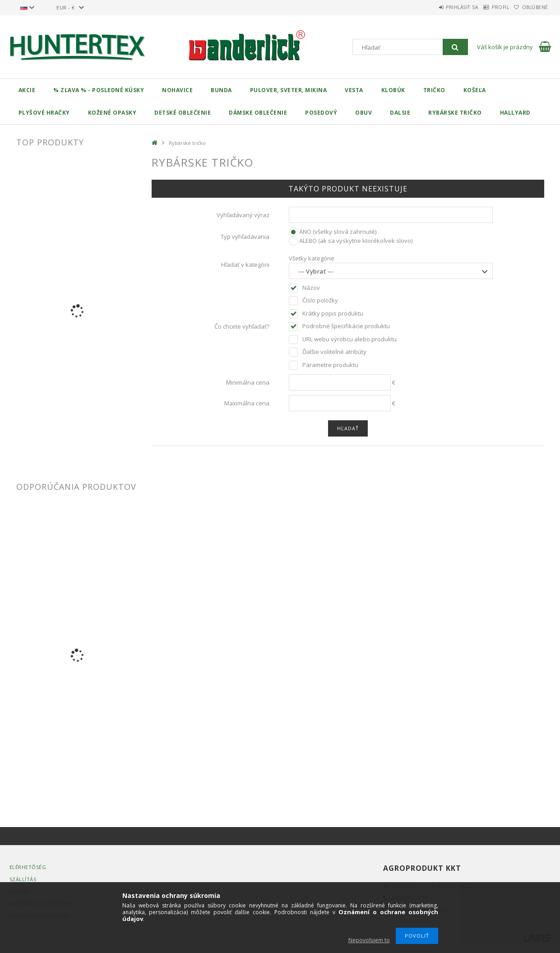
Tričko (434, 90)
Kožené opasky (112, 113)
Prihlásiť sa (441, 7)
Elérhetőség (28, 867)
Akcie (27, 90)
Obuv (363, 113)
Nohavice (177, 90)
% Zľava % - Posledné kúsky (99, 90)
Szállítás (23, 879)
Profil (488, 7)
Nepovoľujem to (369, 940)
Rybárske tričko (455, 113)
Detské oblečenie (183, 113)
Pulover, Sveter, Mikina (289, 90)
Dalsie (400, 113)
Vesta (354, 90)
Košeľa (475, 90)
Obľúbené (531, 7)
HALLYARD (515, 113)
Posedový (321, 113)
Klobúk (393, 90)
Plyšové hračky (44, 113)
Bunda (221, 90)
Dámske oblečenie (258, 113)
